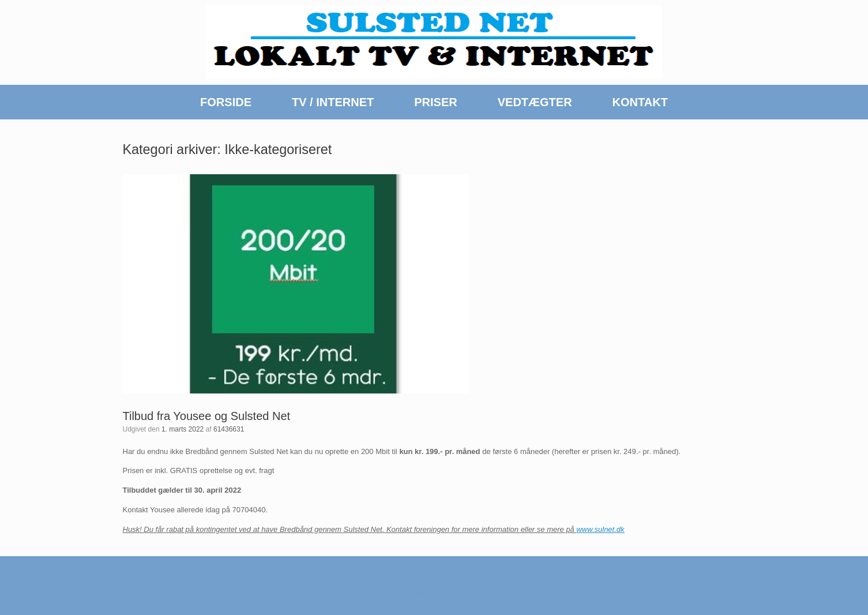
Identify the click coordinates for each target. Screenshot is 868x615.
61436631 (229, 429)
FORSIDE (226, 102)
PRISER (435, 102)
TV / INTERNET (333, 102)
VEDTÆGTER (535, 102)
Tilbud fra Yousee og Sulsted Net (207, 416)
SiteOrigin (430, 592)
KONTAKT (640, 102)
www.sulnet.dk (600, 529)
